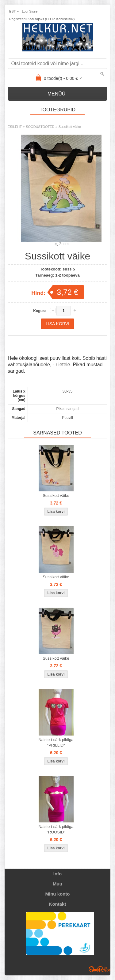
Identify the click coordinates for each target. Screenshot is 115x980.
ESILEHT (15, 127)
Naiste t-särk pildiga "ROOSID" (56, 829)
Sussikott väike (70, 127)
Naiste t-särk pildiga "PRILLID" (56, 742)
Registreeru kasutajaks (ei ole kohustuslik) (42, 19)
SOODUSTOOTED (40, 127)
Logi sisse (30, 11)
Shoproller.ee (100, 969)
